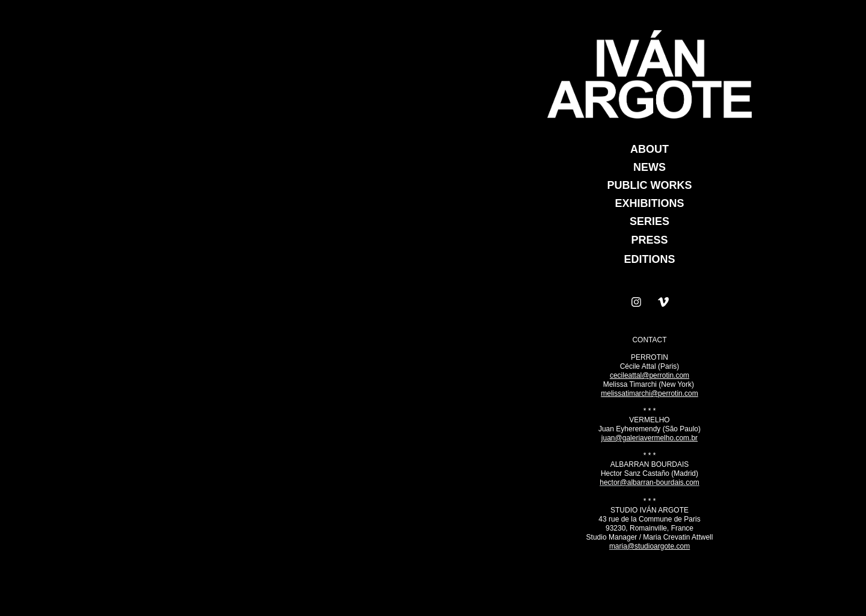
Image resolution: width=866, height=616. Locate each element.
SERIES (649, 221)
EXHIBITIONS (649, 203)
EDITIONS (649, 259)
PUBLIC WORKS (650, 185)
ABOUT (649, 149)
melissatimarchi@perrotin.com (649, 393)
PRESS (649, 240)
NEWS (649, 167)
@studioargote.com (659, 546)
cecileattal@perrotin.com (649, 375)
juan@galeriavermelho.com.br (649, 438)
